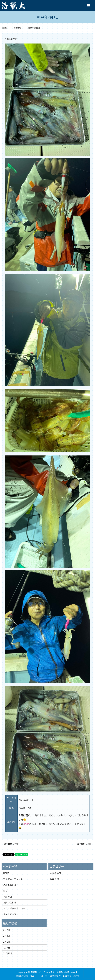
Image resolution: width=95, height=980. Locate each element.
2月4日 (7, 947)
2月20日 (7, 936)
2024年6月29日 (12, 844)
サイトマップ (10, 914)
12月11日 (8, 953)
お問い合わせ (10, 902)
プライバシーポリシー (14, 908)
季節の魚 (7, 897)
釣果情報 (17, 28)
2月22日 (7, 930)
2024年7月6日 (84, 844)
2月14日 (7, 942)
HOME (4, 28)
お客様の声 (55, 873)
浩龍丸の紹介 (10, 885)
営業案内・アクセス (13, 879)
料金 (5, 891)
